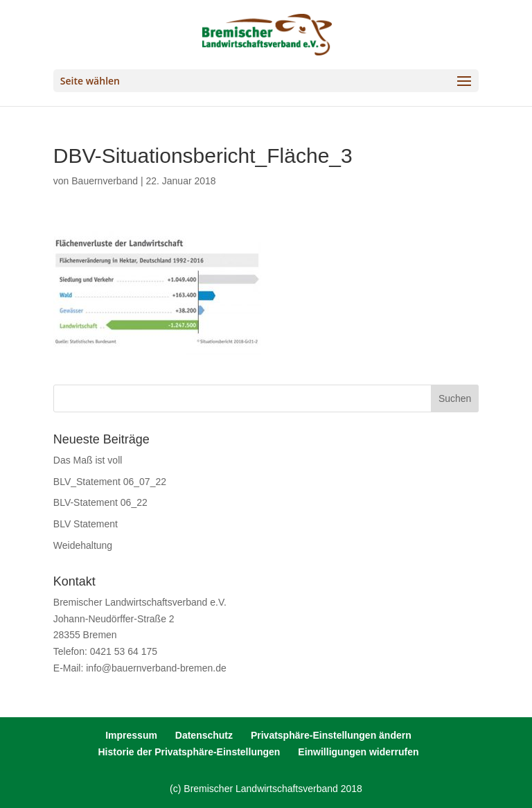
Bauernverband (105, 181)
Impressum (131, 735)
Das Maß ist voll (88, 460)
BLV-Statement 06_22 (100, 502)
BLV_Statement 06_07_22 (110, 482)
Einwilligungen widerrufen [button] (358, 752)
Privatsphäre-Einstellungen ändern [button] (331, 735)
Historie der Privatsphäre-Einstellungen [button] (189, 752)
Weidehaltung (83, 545)
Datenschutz (204, 735)
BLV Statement (86, 524)
